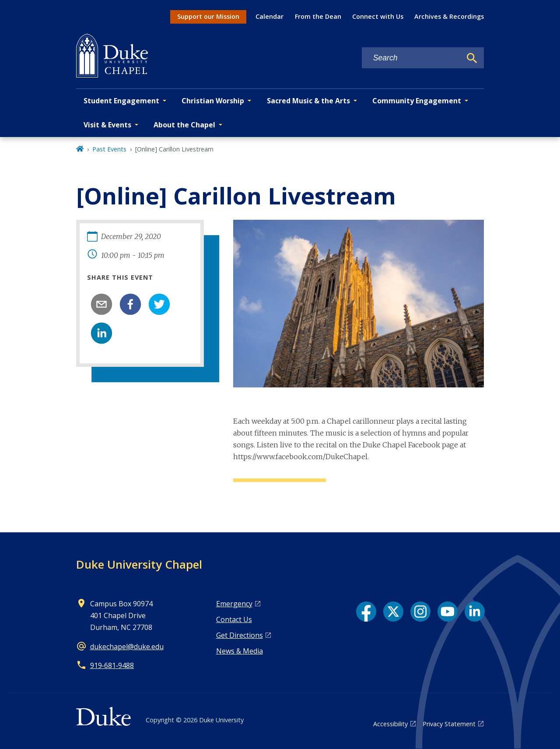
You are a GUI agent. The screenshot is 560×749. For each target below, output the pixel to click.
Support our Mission (208, 16)
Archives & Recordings (449, 16)
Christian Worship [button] (213, 101)
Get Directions (240, 635)
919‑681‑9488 (112, 665)
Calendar (269, 16)
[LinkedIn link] (475, 612)
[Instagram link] (420, 612)
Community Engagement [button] (417, 101)
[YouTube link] (448, 612)
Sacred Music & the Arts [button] (308, 101)
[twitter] (159, 304)
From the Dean (318, 16)
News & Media (240, 651)
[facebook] (130, 304)
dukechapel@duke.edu (127, 647)
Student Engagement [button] (121, 101)
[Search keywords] (412, 58)
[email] (101, 304)
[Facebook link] (366, 612)
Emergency (234, 604)
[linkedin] (101, 333)
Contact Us (234, 619)
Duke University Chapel (139, 564)
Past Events (109, 149)
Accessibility (390, 724)
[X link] (393, 612)
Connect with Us (378, 16)
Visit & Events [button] (107, 125)
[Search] (472, 58)
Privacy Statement (449, 724)
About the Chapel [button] (184, 125)
